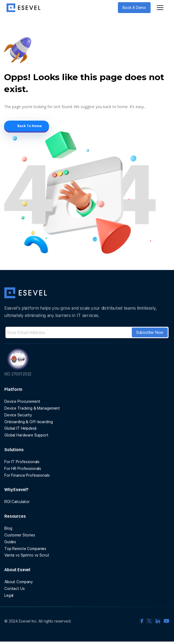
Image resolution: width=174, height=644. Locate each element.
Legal (9, 595)
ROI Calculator (17, 502)
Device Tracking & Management (32, 408)
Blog (8, 528)
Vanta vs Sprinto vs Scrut (27, 555)
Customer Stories (20, 535)
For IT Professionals (22, 462)
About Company (19, 582)
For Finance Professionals (27, 475)
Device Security (18, 415)
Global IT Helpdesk (20, 428)
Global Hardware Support (26, 435)
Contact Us (15, 589)
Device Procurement (22, 401)
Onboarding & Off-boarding (29, 422)
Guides (10, 542)
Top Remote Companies (25, 549)
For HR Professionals (23, 469)
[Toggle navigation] (160, 8)
